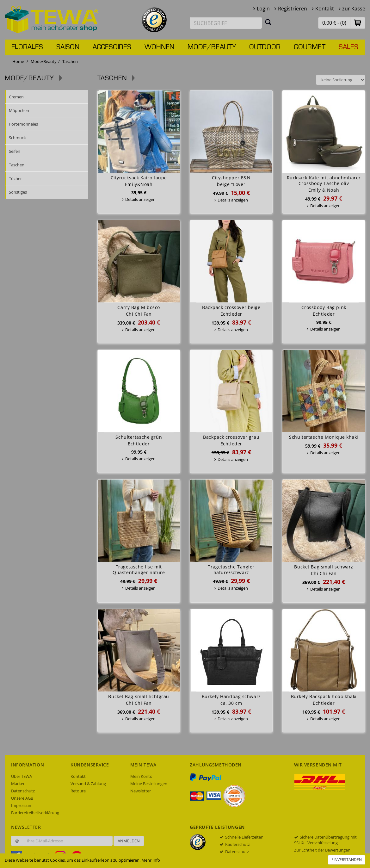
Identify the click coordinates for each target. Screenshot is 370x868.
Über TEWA (22, 776)
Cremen (16, 97)
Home (18, 61)
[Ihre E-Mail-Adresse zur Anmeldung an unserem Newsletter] (68, 841)
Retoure (78, 791)
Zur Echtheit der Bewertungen (322, 850)
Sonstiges (18, 192)
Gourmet (310, 47)
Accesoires (112, 47)
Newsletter (141, 791)
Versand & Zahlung (88, 784)
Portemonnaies (23, 124)
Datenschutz (23, 791)
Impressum (22, 805)
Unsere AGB (22, 798)
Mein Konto (141, 776)
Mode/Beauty (212, 47)
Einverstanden (347, 860)
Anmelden (129, 841)
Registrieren (293, 9)
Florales (27, 47)
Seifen (15, 151)
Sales (348, 47)
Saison (68, 47)
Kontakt (325, 9)
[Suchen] (268, 22)
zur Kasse (354, 9)
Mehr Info (151, 860)
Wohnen (159, 47)
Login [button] (263, 9)
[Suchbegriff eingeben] (226, 23)
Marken (18, 784)
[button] (358, 23)
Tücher (15, 178)
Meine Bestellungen (149, 784)
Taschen (17, 165)
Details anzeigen (140, 199)
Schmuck (17, 138)
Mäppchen (19, 110)
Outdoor (265, 47)
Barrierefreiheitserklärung (35, 813)
